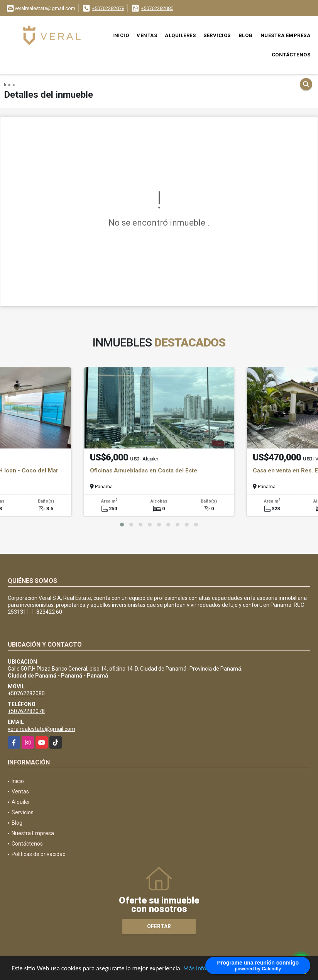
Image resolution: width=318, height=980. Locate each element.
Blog (246, 35)
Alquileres (180, 35)
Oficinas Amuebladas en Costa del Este (144, 470)
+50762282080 (157, 8)
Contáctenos (291, 55)
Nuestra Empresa (286, 35)
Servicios (217, 35)
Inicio (121, 35)
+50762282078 (108, 8)
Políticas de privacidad (39, 854)
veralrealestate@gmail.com (41, 729)
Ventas (147, 35)
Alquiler (21, 802)
